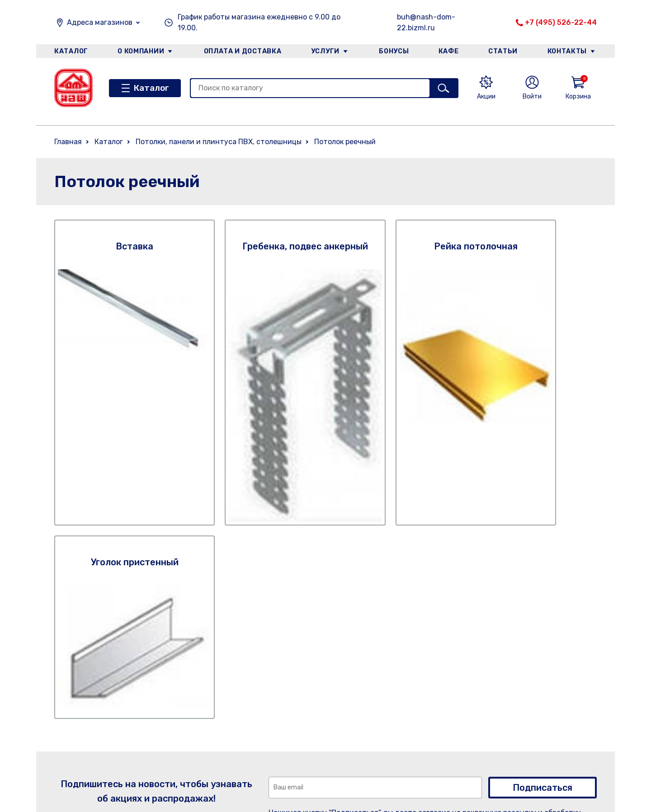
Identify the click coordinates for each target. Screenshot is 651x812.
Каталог (71, 51)
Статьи (504, 51)
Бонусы (393, 51)
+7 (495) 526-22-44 (561, 22)
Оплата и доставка (242, 51)
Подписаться (542, 541)
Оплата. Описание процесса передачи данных (336, 771)
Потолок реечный (345, 142)
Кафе (449, 51)
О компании (141, 51)
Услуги (325, 51)
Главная (68, 142)
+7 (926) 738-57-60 (455, 700)
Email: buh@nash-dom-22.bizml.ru (481, 729)
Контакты (568, 51)
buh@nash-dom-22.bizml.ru (426, 22)
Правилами (434, 577)
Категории (165, 724)
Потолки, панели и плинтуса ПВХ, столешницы (219, 142)
